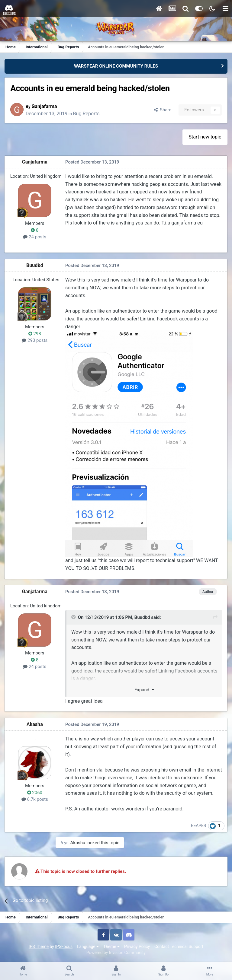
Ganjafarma (47, 106)
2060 (35, 793)
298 (35, 334)
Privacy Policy (137, 947)
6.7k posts (35, 800)
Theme (111, 947)
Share (162, 110)
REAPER (199, 826)
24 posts (35, 237)
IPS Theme (39, 947)
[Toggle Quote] (74, 618)
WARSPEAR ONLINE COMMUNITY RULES (116, 66)
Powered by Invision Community (116, 953)
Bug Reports (89, 114)
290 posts (35, 341)
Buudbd (35, 266)
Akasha (35, 724)
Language (88, 947)
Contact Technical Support (179, 947)
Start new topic (205, 137)
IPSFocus (64, 947)
